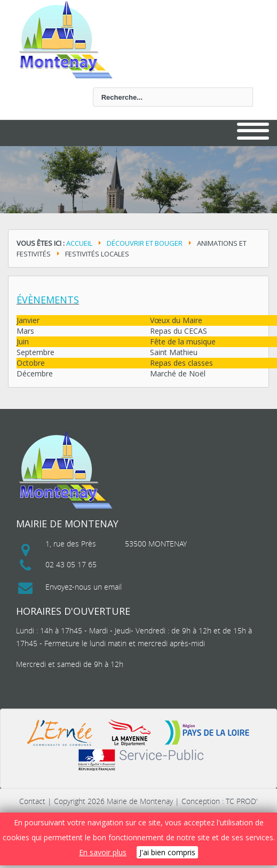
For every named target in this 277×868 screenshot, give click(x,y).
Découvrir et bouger (145, 243)
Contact (32, 801)
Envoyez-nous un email (84, 587)
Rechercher (24, 88)
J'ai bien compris (167, 852)
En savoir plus (103, 852)
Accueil (79, 243)
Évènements (48, 300)
